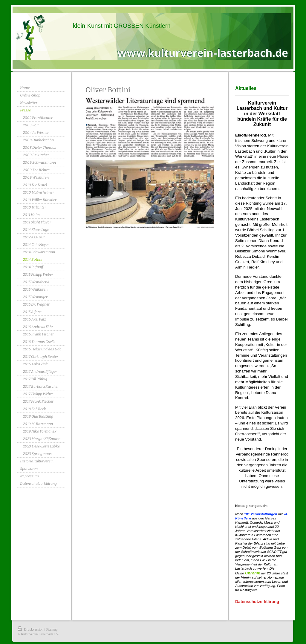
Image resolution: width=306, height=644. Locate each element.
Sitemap (52, 629)
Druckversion (31, 629)
